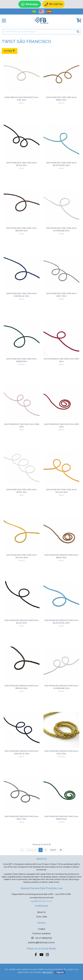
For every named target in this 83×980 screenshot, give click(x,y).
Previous (32, 850)
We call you (54, 4)
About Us (42, 912)
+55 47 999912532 (41, 938)
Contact (42, 929)
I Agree (60, 972)
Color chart (41, 917)
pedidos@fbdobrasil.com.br (41, 943)
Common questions (42, 933)
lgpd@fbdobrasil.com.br (41, 901)
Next (53, 850)
